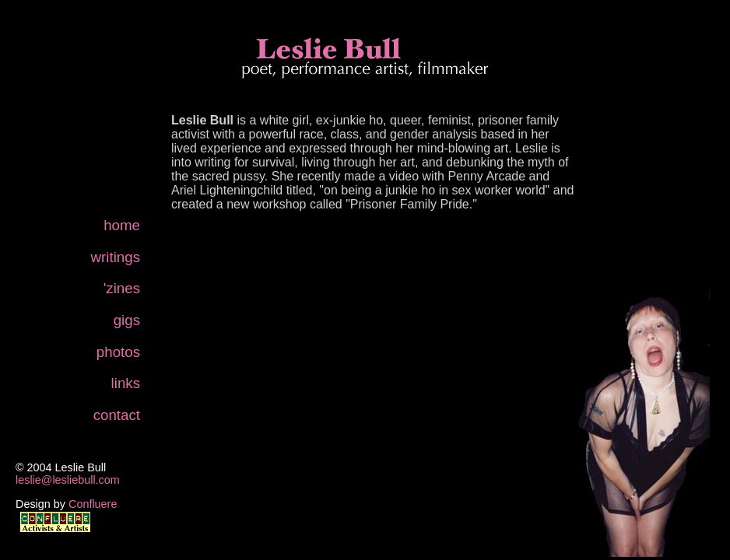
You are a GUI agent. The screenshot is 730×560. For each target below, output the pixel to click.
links (126, 383)
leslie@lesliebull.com (68, 480)
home (122, 225)
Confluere (93, 504)
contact (117, 415)
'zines (122, 288)
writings (116, 257)
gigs (127, 320)
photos (118, 352)
